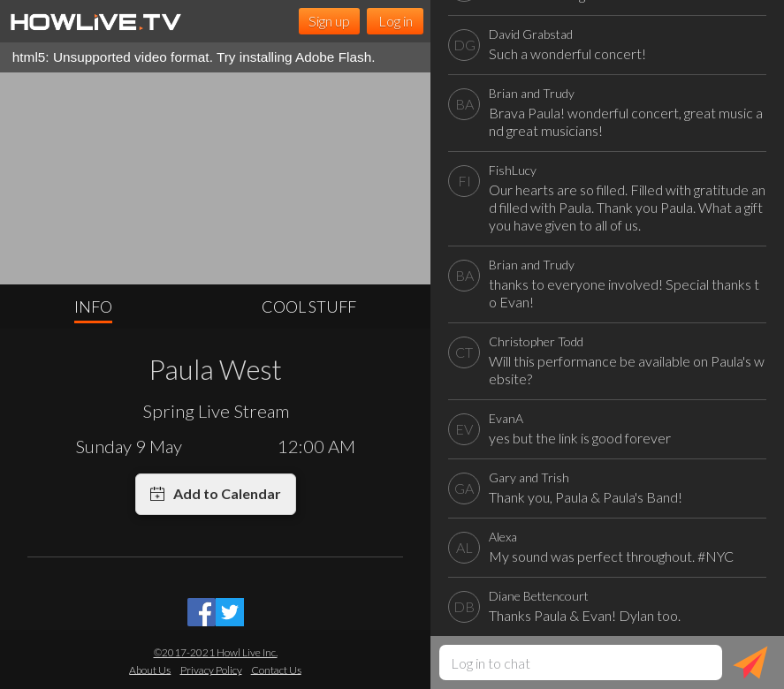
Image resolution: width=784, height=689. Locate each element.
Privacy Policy (211, 669)
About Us (150, 669)
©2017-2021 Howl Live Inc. (216, 652)
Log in (396, 21)
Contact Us (276, 669)
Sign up (329, 21)
